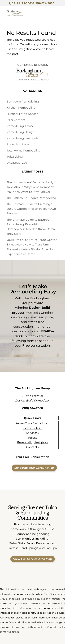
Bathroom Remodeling (23, 102)
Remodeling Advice (20, 126)
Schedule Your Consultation (34, 468)
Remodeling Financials (22, 138)
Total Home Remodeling (24, 151)
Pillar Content (16, 120)
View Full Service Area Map (33, 559)
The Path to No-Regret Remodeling (31, 198)
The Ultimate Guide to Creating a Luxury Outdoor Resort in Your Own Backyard (31, 209)
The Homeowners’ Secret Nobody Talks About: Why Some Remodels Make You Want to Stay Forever (31, 187)
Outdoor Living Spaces (22, 114)
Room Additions (18, 144)
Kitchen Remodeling (21, 108)
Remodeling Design (21, 132)
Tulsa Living (15, 157)
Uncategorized (17, 163)
